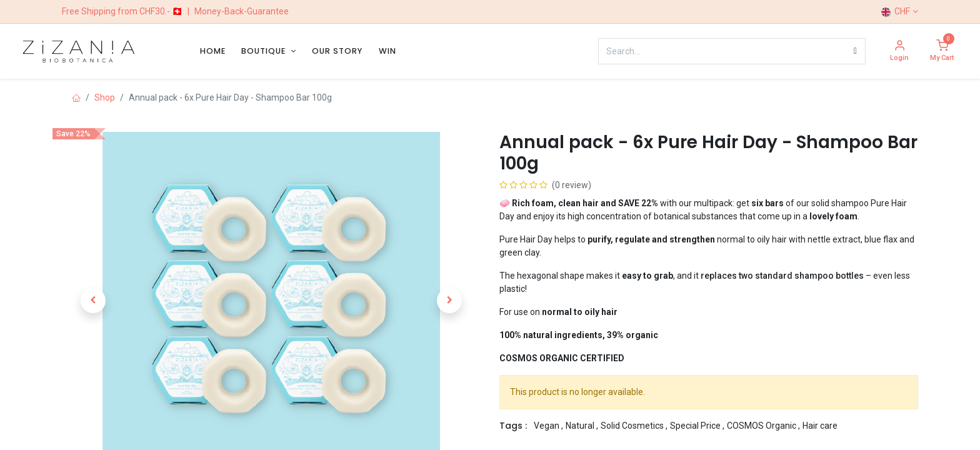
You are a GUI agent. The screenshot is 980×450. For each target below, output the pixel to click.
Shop (105, 97)
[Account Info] (899, 52)
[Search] (855, 51)
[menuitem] (213, 51)
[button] (93, 301)
